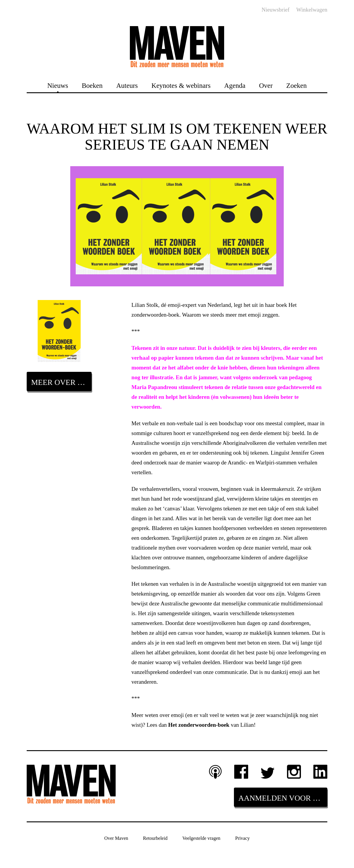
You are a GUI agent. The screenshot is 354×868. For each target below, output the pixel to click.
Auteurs (127, 85)
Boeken (92, 85)
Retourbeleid (155, 838)
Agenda (235, 85)
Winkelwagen (312, 10)
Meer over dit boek (61, 382)
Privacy (242, 838)
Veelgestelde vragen (201, 838)
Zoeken (297, 85)
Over (266, 85)
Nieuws (58, 85)
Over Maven (116, 838)
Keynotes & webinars (181, 85)
